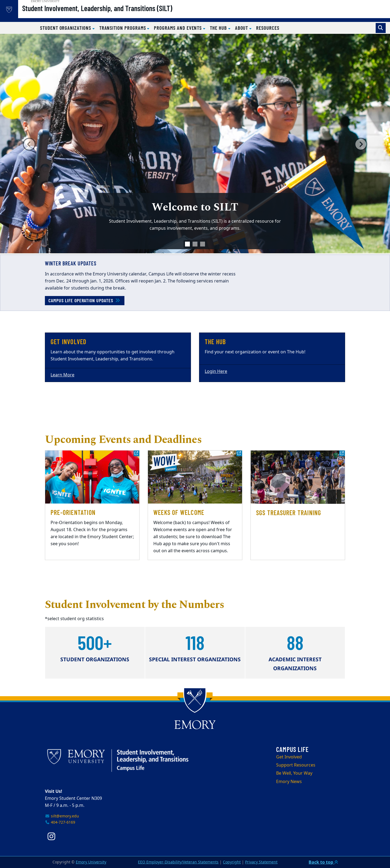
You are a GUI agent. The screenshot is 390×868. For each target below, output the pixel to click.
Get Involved (289, 757)
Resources (268, 28)
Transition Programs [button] (123, 28)
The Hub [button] (219, 28)
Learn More (62, 375)
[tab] (187, 244)
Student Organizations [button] (66, 28)
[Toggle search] (381, 28)
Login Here (216, 371)
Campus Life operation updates (85, 300)
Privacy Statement (261, 862)
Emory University (91, 862)
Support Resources (296, 765)
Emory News (289, 782)
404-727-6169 (60, 822)
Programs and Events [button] (179, 28)
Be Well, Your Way (294, 773)
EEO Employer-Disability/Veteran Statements (178, 862)
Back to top (323, 862)
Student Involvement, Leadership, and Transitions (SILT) (113, 14)
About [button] (242, 28)
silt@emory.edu (62, 816)
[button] (29, 144)
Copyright (232, 862)
